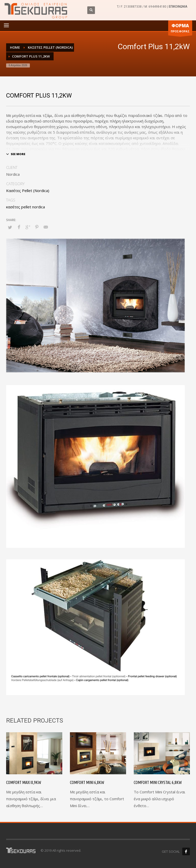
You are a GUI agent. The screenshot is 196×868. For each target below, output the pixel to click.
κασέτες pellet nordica (26, 207)
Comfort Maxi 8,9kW (24, 782)
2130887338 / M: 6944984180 (145, 7)
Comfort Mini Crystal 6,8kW (158, 782)
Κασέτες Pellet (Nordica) (28, 191)
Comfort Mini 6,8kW (87, 782)
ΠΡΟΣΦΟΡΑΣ (180, 29)
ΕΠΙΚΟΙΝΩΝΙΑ (178, 7)
